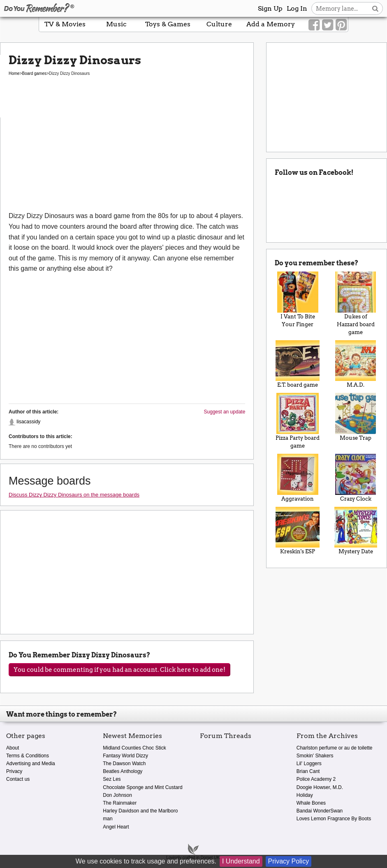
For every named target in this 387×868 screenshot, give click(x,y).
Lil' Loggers (309, 764)
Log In (297, 8)
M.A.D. (356, 364)
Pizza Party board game (298, 421)
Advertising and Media (31, 764)
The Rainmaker (120, 803)
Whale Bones (311, 803)
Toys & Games (168, 24)
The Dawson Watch (124, 764)
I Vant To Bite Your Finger (298, 299)
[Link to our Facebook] (314, 25)
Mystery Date (356, 531)
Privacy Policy (289, 861)
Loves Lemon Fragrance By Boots (334, 819)
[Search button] (375, 8)
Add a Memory (271, 24)
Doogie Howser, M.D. (320, 787)
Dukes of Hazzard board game (356, 303)
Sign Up (270, 8)
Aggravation (298, 478)
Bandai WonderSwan (320, 811)
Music (116, 24)
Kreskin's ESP (298, 531)
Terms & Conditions (28, 756)
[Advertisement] (127, 149)
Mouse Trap (356, 417)
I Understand (241, 861)
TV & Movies (65, 24)
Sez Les (112, 779)
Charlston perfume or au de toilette (335, 748)
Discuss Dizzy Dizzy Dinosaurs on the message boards (74, 495)
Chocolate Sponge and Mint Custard (143, 787)
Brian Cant (308, 771)
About (13, 748)
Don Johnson (117, 795)
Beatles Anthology (123, 771)
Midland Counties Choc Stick (134, 748)
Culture (219, 24)
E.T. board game (298, 364)
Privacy (14, 771)
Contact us (18, 779)
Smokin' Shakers (315, 756)
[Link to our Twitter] (328, 25)
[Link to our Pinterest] (341, 25)
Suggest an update (225, 412)
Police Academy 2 (316, 779)
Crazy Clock (356, 478)
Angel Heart (116, 827)
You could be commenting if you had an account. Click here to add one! (119, 670)
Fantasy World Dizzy (125, 756)
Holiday (305, 795)
